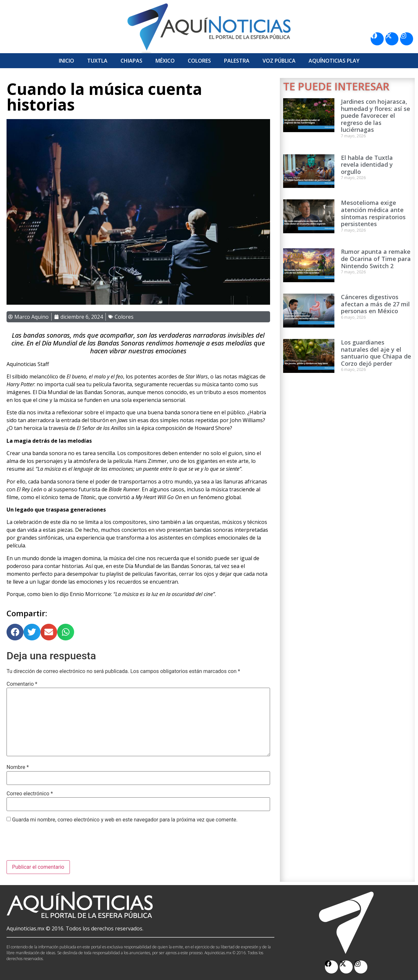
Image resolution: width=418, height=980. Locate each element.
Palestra (237, 61)
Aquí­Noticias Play (334, 61)
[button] (15, 632)
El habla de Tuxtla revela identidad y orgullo (367, 165)
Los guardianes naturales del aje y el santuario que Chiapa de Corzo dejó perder (376, 353)
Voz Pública (279, 61)
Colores (199, 61)
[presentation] (56, 844)
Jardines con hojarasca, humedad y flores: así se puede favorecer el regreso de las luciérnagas (376, 115)
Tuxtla (97, 61)
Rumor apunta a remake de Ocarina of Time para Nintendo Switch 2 (376, 259)
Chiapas (131, 61)
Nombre (18, 767)
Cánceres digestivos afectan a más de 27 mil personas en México (375, 304)
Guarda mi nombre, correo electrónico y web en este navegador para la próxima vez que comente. (125, 820)
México (165, 61)
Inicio (66, 61)
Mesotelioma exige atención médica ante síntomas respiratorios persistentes (373, 213)
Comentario (22, 684)
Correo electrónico (30, 794)
